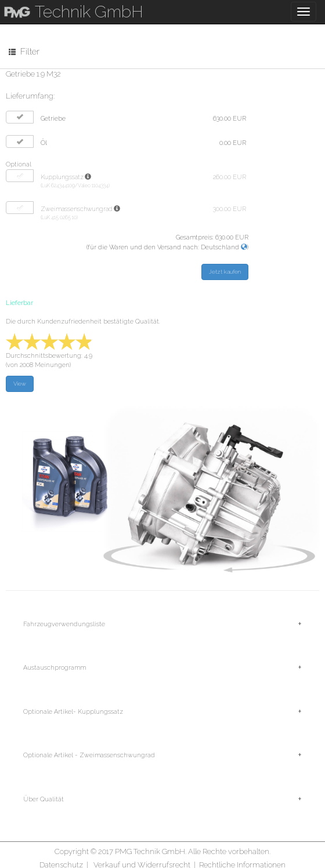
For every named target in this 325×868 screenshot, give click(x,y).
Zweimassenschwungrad (77, 209)
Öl (44, 143)
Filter (24, 51)
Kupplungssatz (62, 177)
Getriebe (53, 119)
